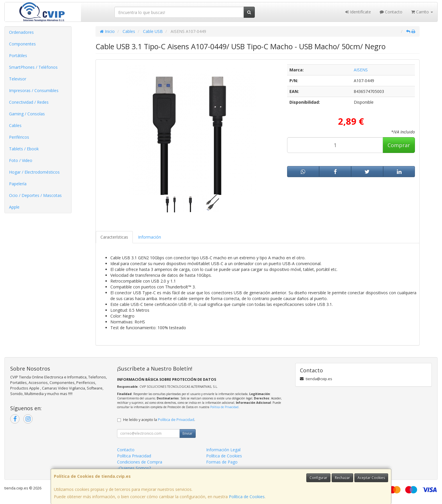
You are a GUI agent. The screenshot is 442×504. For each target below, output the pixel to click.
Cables (15, 125)
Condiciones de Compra (140, 462)
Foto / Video (21, 160)
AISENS (361, 70)
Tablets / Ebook (24, 149)
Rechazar (342, 478)
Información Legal (223, 450)
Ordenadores (21, 32)
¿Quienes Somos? (134, 468)
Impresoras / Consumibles (34, 90)
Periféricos (19, 137)
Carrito (422, 12)
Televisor (18, 79)
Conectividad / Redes (29, 102)
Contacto (391, 12)
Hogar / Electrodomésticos (34, 172)
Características (114, 237)
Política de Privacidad (224, 407)
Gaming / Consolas (27, 114)
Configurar (318, 478)
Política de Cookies (247, 497)
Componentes (22, 44)
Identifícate (358, 12)
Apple (14, 207)
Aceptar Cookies (371, 478)
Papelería (18, 184)
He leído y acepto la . (159, 420)
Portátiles (18, 55)
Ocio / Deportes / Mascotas (35, 195)
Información (150, 237)
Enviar (188, 433)
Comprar (399, 145)
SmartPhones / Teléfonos (33, 67)
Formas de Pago (222, 462)
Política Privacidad (134, 456)
